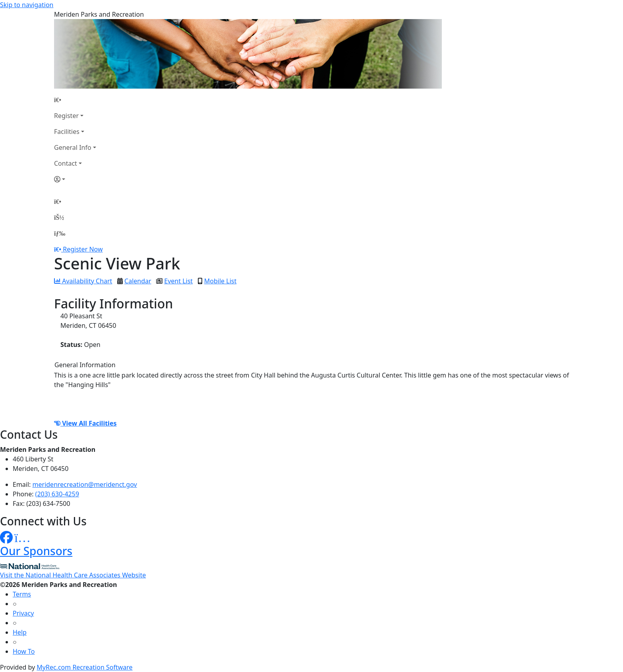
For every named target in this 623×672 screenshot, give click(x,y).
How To (24, 651)
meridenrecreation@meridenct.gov (85, 484)
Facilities (67, 132)
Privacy (23, 613)
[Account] (75, 179)
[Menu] (60, 233)
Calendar (138, 281)
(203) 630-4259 (57, 494)
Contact (66, 163)
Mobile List (220, 281)
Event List (178, 281)
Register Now (83, 249)
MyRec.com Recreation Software (84, 667)
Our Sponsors (36, 551)
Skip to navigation (27, 5)
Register (66, 116)
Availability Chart (83, 281)
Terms (22, 594)
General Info (73, 147)
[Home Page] (75, 100)
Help (20, 632)
